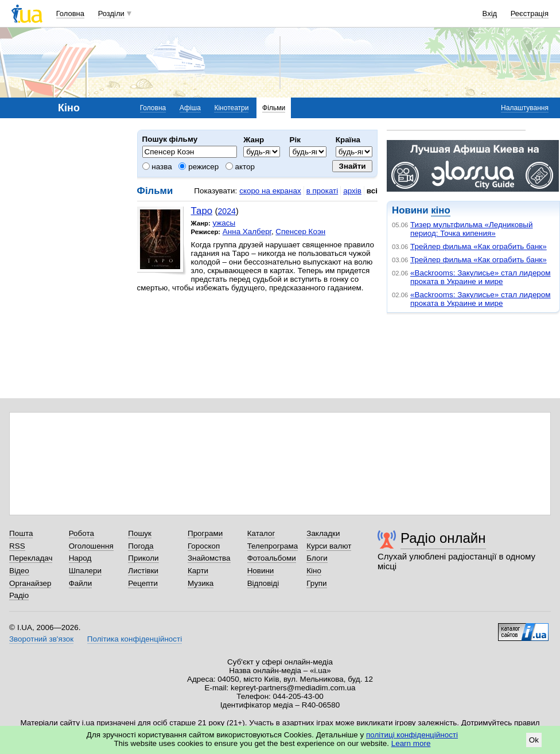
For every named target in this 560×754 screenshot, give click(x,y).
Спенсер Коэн (300, 232)
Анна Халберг (247, 232)
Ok (534, 740)
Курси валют (329, 546)
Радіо (19, 595)
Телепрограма (273, 546)
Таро (202, 211)
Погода (141, 546)
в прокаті (322, 191)
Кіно (314, 571)
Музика (201, 583)
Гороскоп (204, 546)
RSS (17, 546)
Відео (19, 571)
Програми (205, 533)
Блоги (317, 558)
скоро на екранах (270, 191)
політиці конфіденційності (412, 735)
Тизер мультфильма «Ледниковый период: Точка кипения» (471, 229)
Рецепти (143, 583)
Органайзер (30, 583)
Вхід (490, 13)
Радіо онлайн (443, 538)
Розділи (111, 13)
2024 (227, 211)
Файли (81, 583)
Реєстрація (530, 13)
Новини (261, 571)
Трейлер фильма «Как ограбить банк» (479, 246)
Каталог (261, 533)
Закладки (323, 533)
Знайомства (209, 558)
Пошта (21, 533)
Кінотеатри (231, 108)
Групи (316, 583)
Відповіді (263, 583)
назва (157, 167)
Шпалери (85, 571)
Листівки (143, 571)
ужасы (224, 223)
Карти (198, 571)
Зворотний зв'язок (41, 639)
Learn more (411, 743)
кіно (440, 210)
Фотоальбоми (272, 558)
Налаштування (525, 108)
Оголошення (91, 546)
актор (240, 167)
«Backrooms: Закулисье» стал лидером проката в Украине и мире (481, 277)
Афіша (190, 108)
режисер (199, 167)
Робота (81, 533)
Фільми (274, 108)
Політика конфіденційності (135, 639)
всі (372, 191)
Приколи (143, 558)
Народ (80, 558)
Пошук (140, 533)
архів (352, 191)
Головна (70, 13)
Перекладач (31, 558)
